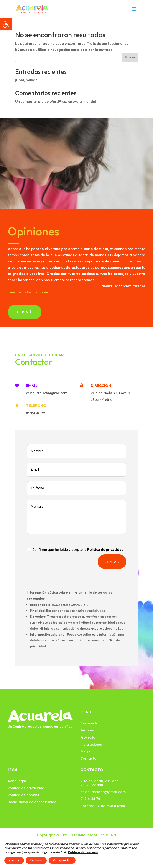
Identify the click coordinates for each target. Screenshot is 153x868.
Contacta (88, 758)
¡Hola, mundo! (27, 80)
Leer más (25, 312)
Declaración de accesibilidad (32, 802)
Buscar (130, 57)
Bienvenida (89, 723)
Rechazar (36, 860)
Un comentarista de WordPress (41, 101)
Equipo (86, 751)
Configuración (62, 860)
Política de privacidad (26, 788)
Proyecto (88, 737)
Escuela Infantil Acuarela (94, 835)
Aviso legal (17, 781)
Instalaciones (92, 744)
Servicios (88, 730)
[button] (6, 24)
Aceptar (14, 860)
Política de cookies (24, 795)
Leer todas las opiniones (28, 292)
